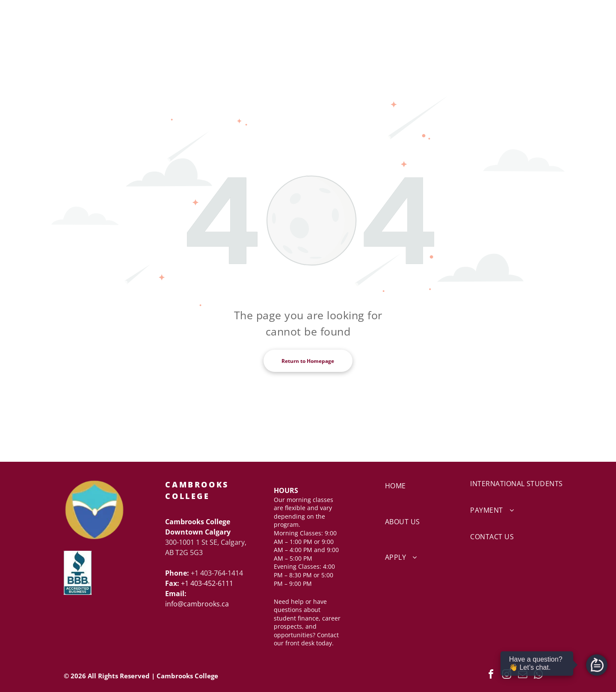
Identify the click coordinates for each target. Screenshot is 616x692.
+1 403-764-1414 (217, 573)
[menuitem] (416, 497)
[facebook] (491, 676)
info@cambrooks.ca (197, 604)
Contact (328, 635)
